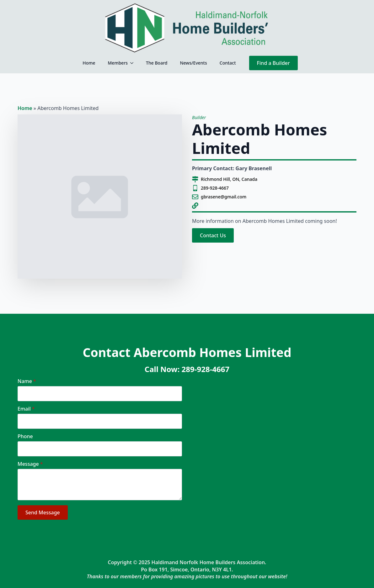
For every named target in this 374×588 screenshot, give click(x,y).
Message (30, 464)
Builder (199, 117)
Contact (228, 63)
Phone (25, 436)
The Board (157, 63)
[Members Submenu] (134, 63)
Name (27, 381)
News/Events (193, 63)
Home (89, 63)
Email (26, 409)
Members (118, 63)
